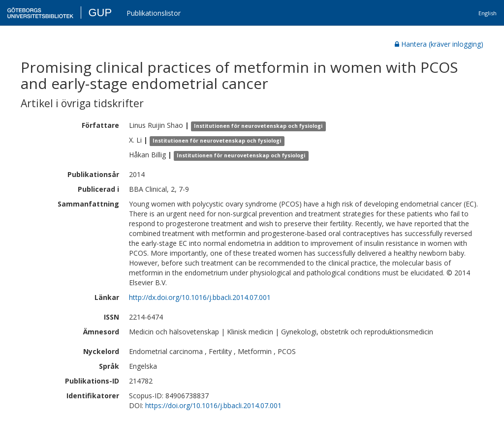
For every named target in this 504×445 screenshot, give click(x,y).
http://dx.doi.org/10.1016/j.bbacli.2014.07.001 (200, 297)
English (488, 13)
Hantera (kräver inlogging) (439, 44)
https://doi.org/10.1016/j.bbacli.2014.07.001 (213, 405)
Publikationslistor (154, 13)
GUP (100, 13)
